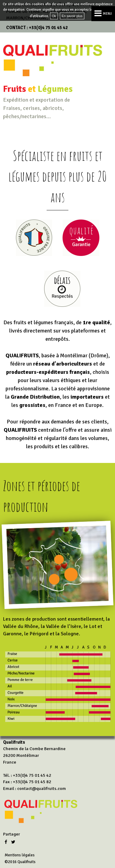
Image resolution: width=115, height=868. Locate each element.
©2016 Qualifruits (20, 862)
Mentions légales (20, 855)
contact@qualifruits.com (42, 788)
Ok (54, 16)
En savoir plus (72, 16)
